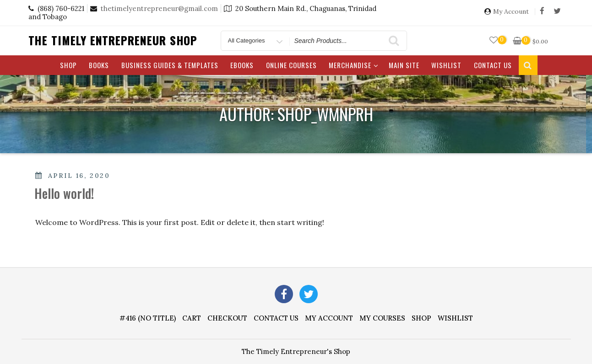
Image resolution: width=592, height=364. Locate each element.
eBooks (242, 65)
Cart (192, 318)
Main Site (404, 65)
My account (329, 318)
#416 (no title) (148, 318)
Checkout (227, 318)
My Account (511, 12)
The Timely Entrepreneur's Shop (296, 351)
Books (99, 65)
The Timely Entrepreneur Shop (113, 40)
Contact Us (493, 65)
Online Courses (291, 65)
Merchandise (354, 65)
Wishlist (446, 65)
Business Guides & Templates (170, 65)
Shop (68, 65)
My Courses (382, 318)
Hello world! (64, 193)
